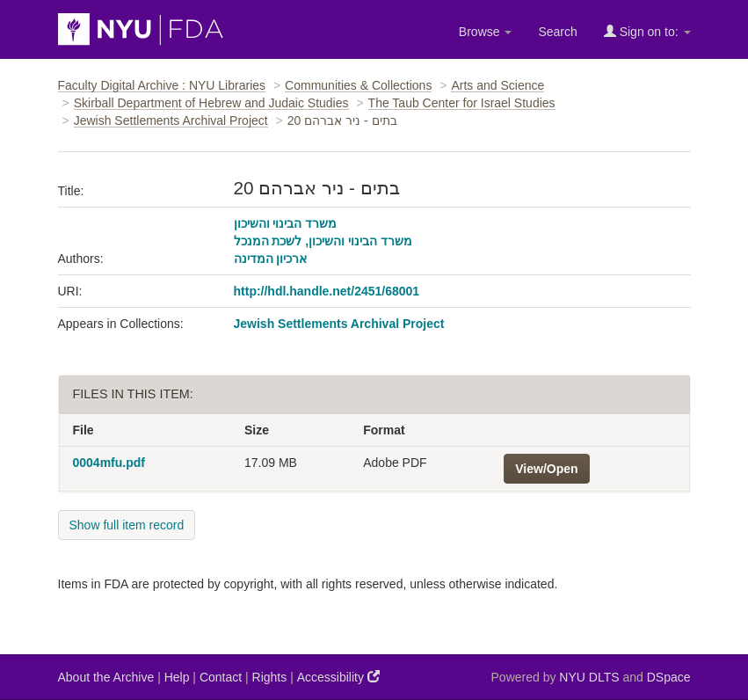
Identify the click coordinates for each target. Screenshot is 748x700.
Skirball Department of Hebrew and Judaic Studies (211, 103)
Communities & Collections (358, 85)
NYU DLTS (589, 677)
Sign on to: (647, 31)
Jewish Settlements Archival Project (171, 120)
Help (177, 677)
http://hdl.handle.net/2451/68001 (327, 291)
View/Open (546, 469)
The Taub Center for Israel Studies (462, 103)
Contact (221, 677)
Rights (270, 677)
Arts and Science (497, 85)
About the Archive (106, 677)
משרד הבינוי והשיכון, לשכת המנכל (323, 241)
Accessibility (338, 677)
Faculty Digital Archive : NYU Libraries (162, 85)
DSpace (669, 677)
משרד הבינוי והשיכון (286, 223)
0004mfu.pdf (109, 463)
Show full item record (127, 525)
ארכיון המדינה (271, 259)
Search (557, 32)
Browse (486, 32)
